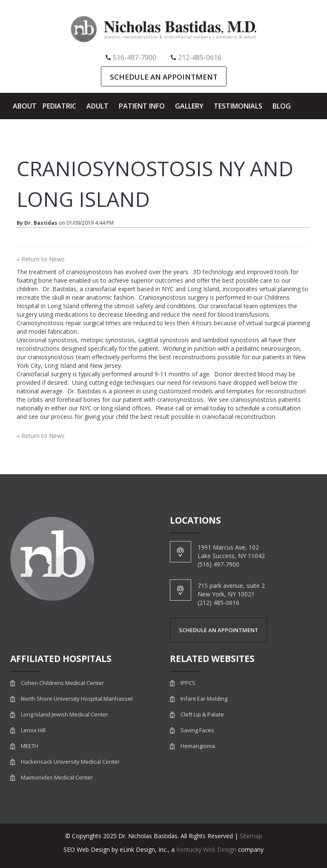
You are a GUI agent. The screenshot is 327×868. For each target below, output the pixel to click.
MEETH (30, 746)
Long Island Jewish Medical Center (65, 715)
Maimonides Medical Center (57, 778)
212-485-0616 (200, 57)
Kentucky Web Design (206, 849)
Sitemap (251, 836)
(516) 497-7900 (218, 564)
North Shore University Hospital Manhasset (77, 699)
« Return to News (41, 259)
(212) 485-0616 (218, 603)
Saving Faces (197, 730)
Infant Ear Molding (204, 699)
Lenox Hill (33, 730)
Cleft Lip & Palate (202, 715)
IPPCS (188, 683)
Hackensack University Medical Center (70, 762)
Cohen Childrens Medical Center (62, 683)
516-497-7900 (135, 57)
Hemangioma (198, 746)
